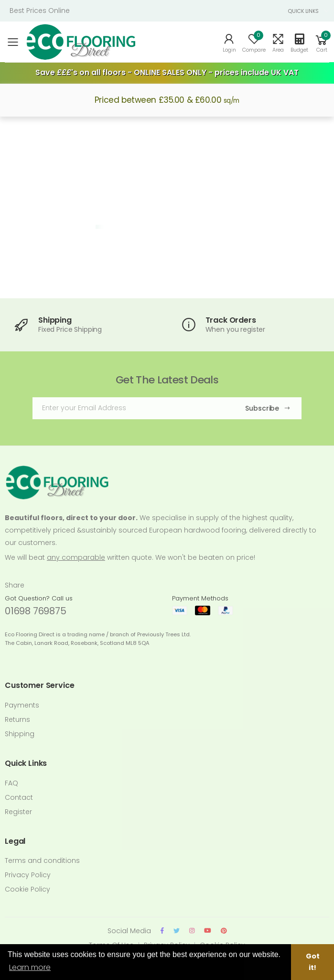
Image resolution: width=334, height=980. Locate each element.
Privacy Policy (28, 875)
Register (18, 812)
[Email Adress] (131, 408)
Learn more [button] (30, 967)
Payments (22, 705)
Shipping (20, 734)
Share (15, 585)
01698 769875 (36, 611)
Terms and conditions (42, 860)
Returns (17, 719)
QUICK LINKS (303, 11)
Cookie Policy (27, 889)
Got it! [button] (313, 962)
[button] (322, 42)
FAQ (11, 783)
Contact (19, 797)
